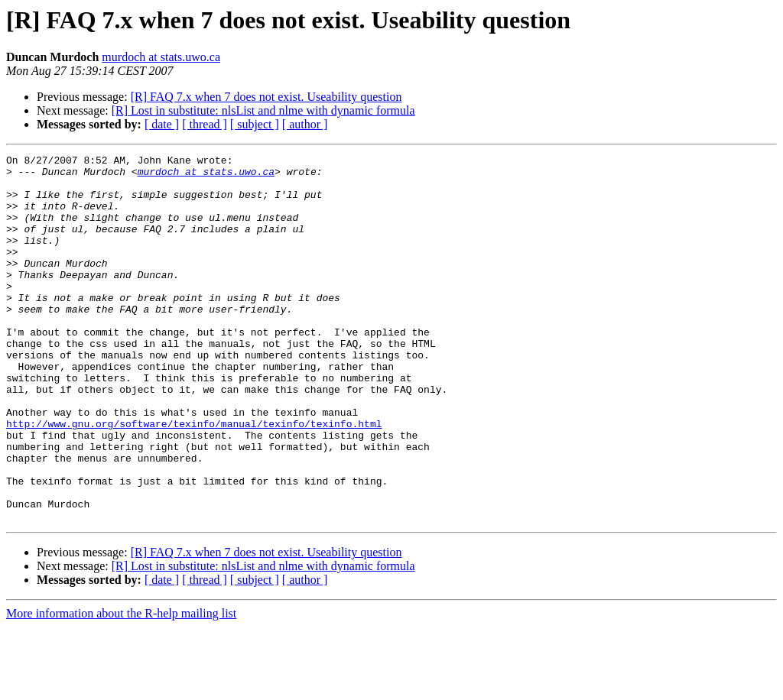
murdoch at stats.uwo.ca (161, 57)
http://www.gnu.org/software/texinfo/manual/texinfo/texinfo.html (194, 478)
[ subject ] (255, 124)
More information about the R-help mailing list (121, 687)
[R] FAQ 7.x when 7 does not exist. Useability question (266, 97)
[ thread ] (205, 124)
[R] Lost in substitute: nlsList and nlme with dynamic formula (263, 110)
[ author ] (305, 124)
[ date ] (162, 124)
